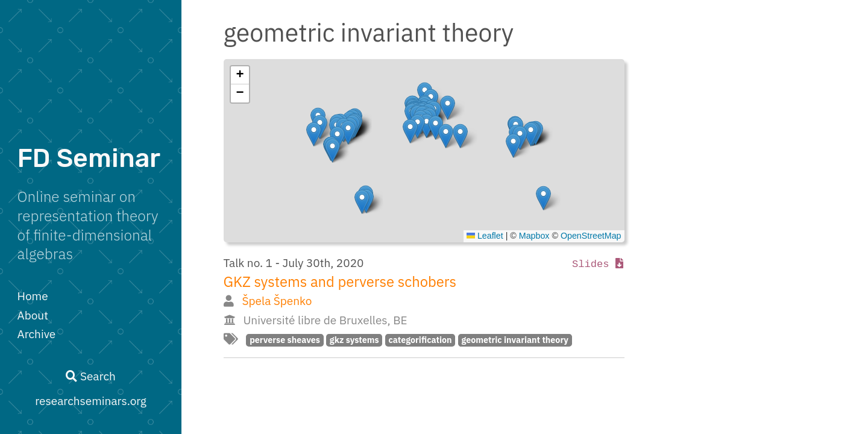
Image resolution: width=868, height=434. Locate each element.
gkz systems (354, 340)
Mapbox (534, 236)
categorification (420, 340)
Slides (598, 264)
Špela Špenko (277, 301)
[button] (543, 198)
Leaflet (485, 236)
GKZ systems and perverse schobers (340, 282)
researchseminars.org (91, 401)
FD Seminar (89, 158)
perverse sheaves (285, 340)
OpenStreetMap (591, 236)
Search (90, 376)
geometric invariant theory (514, 340)
